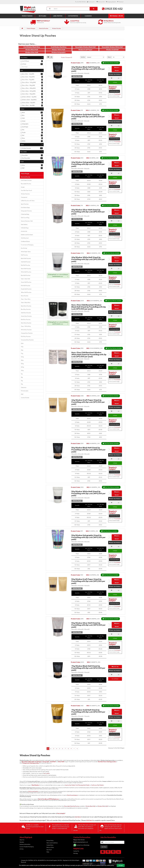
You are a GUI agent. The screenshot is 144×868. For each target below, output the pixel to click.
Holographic (25, 124)
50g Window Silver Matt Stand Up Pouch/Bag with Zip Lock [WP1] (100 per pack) (88, 625)
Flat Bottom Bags (25, 207)
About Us (22, 840)
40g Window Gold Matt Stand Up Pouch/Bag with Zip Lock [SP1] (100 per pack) (88, 117)
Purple (24, 132)
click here (78, 817)
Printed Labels (25, 391)
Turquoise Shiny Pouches (27, 340)
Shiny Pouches (25, 296)
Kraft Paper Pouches (26, 180)
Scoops (23, 187)
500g (22, 367)
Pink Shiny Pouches (26, 336)
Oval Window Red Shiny (59, 47)
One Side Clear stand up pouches (107, 762)
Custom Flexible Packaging (27, 847)
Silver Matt (61, 762)
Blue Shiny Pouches (26, 309)
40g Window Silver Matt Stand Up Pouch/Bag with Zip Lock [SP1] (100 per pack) (88, 212)
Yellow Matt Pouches (26, 292)
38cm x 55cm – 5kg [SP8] (28, 105)
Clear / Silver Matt (25, 279)
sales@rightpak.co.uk (81, 842)
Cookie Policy (50, 845)
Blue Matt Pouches (26, 275)
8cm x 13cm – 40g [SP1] (28, 74)
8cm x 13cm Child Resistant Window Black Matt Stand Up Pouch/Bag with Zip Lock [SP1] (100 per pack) (89, 307)
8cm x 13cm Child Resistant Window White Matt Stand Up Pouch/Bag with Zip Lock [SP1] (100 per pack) (89, 354)
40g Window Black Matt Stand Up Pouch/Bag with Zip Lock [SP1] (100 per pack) (88, 69)
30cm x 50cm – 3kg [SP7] (29, 103)
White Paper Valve (26, 252)
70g (22, 353)
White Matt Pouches (26, 272)
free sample (61, 813)
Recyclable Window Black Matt (85, 47)
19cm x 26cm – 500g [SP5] (29, 91)
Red (23, 135)
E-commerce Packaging (27, 245)
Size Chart (49, 850)
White (24, 141)
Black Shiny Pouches (26, 306)
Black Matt (25, 762)
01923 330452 (79, 840)
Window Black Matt (32, 50)
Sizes (22, 343)
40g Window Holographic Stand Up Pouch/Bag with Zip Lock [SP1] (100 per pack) (88, 164)
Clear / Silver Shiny (26, 299)
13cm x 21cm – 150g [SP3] (29, 85)
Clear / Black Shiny (26, 303)
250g (22, 364)
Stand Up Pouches (44, 28)
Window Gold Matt (112, 50)
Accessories (24, 231)
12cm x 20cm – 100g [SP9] (29, 82)
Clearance (88, 16)
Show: (109, 57)
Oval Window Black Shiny (32, 47)
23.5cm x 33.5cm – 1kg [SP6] (29, 97)
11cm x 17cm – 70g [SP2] (28, 80)
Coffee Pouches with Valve (28, 201)
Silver (24, 138)
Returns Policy (50, 847)
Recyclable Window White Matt (112, 47)
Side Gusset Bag (25, 218)
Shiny (23, 165)
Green (24, 121)
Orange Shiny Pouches (27, 333)
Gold (23, 118)
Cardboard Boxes (25, 241)
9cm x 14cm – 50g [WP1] (28, 77)
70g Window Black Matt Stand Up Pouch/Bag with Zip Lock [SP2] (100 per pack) (88, 668)
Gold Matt (53, 762)
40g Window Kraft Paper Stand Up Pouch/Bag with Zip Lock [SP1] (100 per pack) (88, 402)
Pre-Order (25, 67)
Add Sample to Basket (114, 91)
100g (22, 357)
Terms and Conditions (52, 843)
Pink (23, 130)
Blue (23, 115)
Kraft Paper (25, 127)
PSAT (22, 394)
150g (22, 360)
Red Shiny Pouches (26, 320)
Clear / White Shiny (26, 326)
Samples (22, 842)
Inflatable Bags (25, 228)
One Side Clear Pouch (26, 190)
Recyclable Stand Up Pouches (72, 806)
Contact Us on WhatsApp (83, 845)
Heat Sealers (24, 224)
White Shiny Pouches (26, 330)
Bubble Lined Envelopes (27, 235)
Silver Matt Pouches (26, 269)
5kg (22, 377)
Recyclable (43, 16)
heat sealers (47, 773)
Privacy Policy (50, 841)
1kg (22, 374)
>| (77, 749)
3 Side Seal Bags (25, 214)
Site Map (76, 853)
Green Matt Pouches (26, 282)
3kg (22, 384)
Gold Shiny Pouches (26, 313)
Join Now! (104, 847)
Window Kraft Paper (85, 50)
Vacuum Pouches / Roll (27, 221)
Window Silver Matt (32, 52)
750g (22, 370)
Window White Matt (59, 50)
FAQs (48, 852)
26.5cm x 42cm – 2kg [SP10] (29, 100)
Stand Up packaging (72, 795)
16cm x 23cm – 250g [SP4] (29, 88)
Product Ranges (27, 16)
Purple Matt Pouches (26, 289)
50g (22, 350)
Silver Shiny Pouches (26, 323)
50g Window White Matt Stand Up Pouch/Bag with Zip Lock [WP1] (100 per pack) (88, 493)
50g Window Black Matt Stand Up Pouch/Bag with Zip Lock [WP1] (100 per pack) (88, 450)
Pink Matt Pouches (26, 286)
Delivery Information (25, 844)
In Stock (24, 64)
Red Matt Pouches (26, 265)
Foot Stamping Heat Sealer (83, 785)
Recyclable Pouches (26, 184)
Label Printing (58, 16)
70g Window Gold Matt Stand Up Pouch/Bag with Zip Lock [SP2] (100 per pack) (88, 712)
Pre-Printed (24, 248)
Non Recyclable (26, 158)
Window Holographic (59, 52)
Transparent (24, 197)
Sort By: (83, 57)
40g (22, 347)
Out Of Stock (25, 61)
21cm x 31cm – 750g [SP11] (29, 94)
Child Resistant (25, 238)
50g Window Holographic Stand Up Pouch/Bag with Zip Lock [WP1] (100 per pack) (88, 537)
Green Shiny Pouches (26, 316)
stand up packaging (33, 791)
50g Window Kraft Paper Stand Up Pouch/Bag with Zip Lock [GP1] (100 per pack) (88, 581)
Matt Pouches (24, 255)
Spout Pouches (25, 204)
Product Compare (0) (67, 57)
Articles (22, 849)
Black (23, 112)
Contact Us (76, 851)
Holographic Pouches (26, 211)
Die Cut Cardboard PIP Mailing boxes (49, 799)
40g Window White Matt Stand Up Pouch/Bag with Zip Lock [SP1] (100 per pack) (88, 259)
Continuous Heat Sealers (97, 785)
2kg (22, 381)
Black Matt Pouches (26, 258)
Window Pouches (57, 28)
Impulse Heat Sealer (70, 785)
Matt (23, 168)
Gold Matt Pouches (26, 262)
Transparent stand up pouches (31, 763)
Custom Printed (73, 16)
